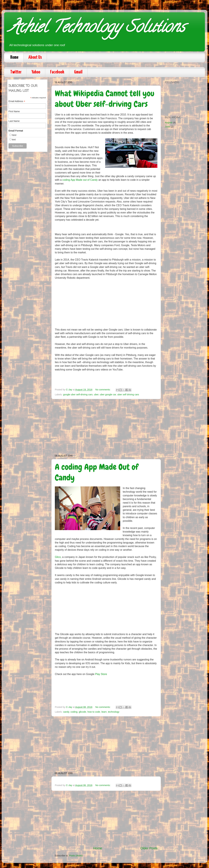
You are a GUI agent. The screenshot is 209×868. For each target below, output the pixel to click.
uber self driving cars (128, 395)
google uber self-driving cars (78, 395)
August (169, 123)
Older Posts (149, 848)
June (167, 127)
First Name (14, 111)
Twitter (16, 72)
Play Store (101, 674)
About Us (35, 57)
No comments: (103, 390)
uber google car (108, 395)
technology (114, 712)
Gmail (78, 72)
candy (66, 712)
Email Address (17, 101)
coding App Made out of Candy (80, 180)
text (14, 140)
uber (96, 395)
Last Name (14, 121)
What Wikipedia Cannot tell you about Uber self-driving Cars (105, 99)
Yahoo (36, 72)
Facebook (57, 72)
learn (104, 712)
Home (14, 57)
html (14, 135)
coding (74, 712)
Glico (58, 557)
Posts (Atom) (76, 856)
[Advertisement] (106, 427)
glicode (82, 712)
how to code (94, 712)
